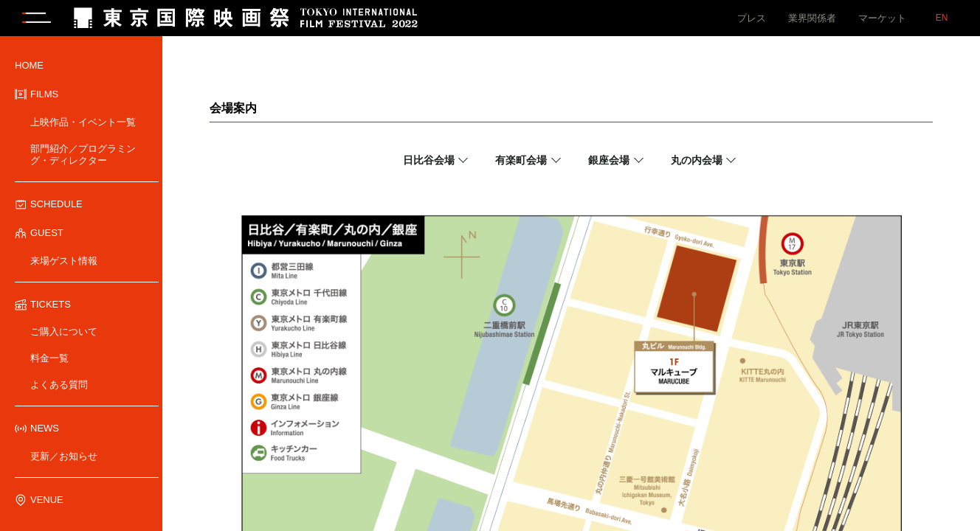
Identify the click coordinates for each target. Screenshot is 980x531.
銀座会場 (609, 161)
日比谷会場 (429, 161)
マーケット (882, 18)
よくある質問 (59, 385)
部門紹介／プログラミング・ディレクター (83, 155)
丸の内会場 (697, 161)
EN (942, 18)
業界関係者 (812, 18)
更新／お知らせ (64, 457)
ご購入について (64, 332)
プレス (752, 18)
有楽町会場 (521, 161)
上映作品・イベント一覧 (83, 123)
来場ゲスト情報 (64, 261)
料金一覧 (49, 359)
